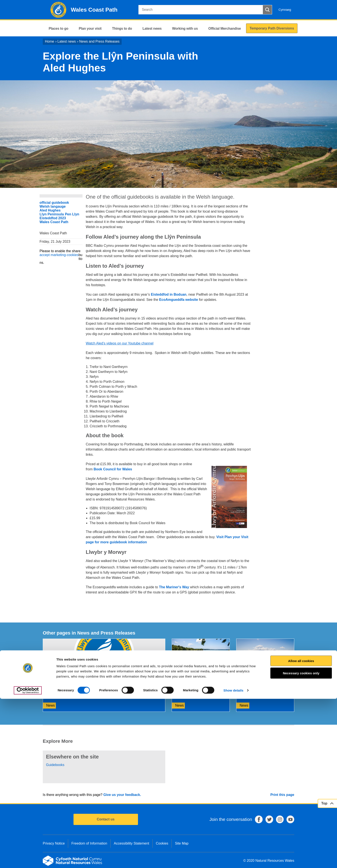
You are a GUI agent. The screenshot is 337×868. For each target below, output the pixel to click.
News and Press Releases (99, 41)
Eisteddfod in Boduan (169, 294)
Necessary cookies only (301, 843)
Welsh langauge (53, 206)
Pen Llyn (72, 214)
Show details (234, 860)
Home (50, 41)
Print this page (282, 795)
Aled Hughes (50, 210)
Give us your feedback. (122, 795)
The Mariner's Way (174, 587)
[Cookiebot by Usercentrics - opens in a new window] (28, 860)
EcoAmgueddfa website (179, 300)
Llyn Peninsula (52, 214)
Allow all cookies (301, 830)
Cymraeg (285, 10)
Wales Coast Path (54, 222)
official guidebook (54, 203)
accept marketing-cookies (59, 255)
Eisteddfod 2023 (53, 218)
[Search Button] (267, 10)
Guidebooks (55, 765)
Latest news (67, 41)
